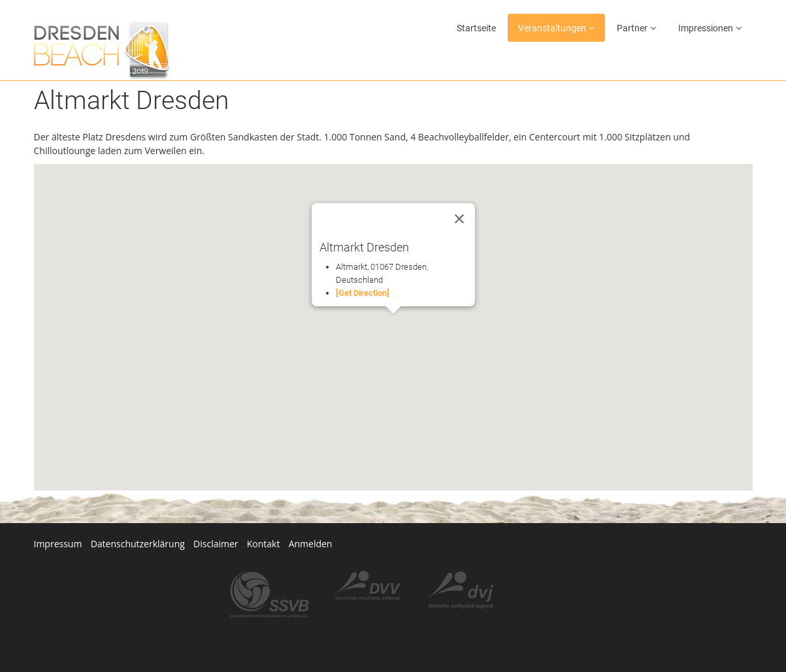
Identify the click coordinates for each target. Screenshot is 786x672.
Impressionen (706, 28)
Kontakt (265, 544)
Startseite (476, 28)
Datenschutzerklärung (138, 544)
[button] (393, 326)
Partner (632, 28)
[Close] (459, 219)
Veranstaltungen (552, 28)
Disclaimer (217, 544)
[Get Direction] (363, 293)
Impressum (58, 544)
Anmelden (313, 544)
